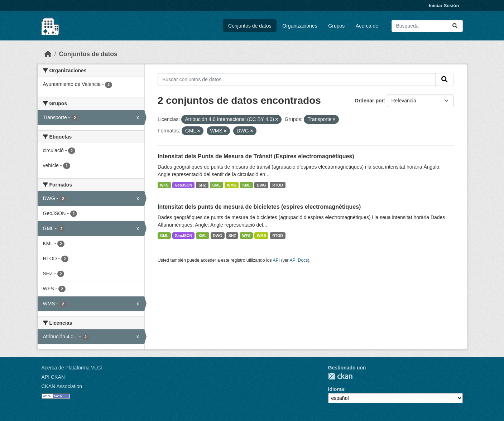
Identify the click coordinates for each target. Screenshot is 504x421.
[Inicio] (48, 54)
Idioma (336, 389)
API (276, 260)
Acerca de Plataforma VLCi (72, 368)
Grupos (336, 26)
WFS (164, 185)
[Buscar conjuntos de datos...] (427, 26)
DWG (261, 185)
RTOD (278, 185)
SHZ (202, 185)
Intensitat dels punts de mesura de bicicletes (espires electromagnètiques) (259, 207)
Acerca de (367, 26)
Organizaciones (300, 26)
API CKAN (53, 377)
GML (217, 185)
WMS (232, 185)
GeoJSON (184, 185)
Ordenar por (369, 101)
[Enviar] (455, 26)
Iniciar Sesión (444, 6)
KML (247, 185)
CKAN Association (62, 386)
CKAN (340, 376)
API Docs (299, 260)
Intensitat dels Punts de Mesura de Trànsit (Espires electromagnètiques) (256, 156)
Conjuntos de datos (250, 26)
